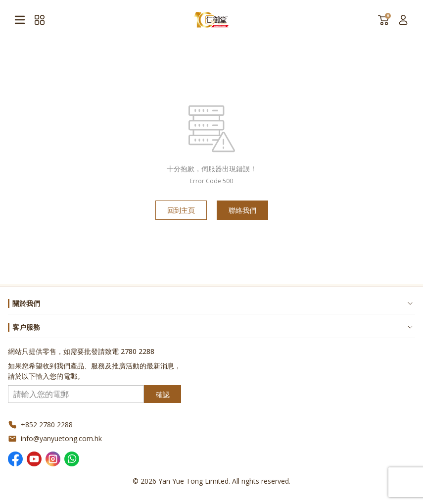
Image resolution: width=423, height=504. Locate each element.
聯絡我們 (242, 210)
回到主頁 (181, 210)
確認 (163, 394)
